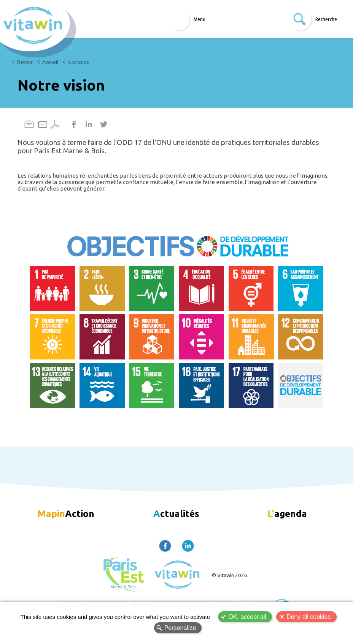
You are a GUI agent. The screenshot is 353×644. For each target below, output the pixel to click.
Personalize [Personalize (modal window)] (180, 628)
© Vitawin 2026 (230, 575)
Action (66, 514)
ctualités (176, 514)
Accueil (50, 62)
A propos (78, 62)
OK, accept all (247, 617)
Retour (25, 62)
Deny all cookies (309, 617)
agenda (287, 514)
